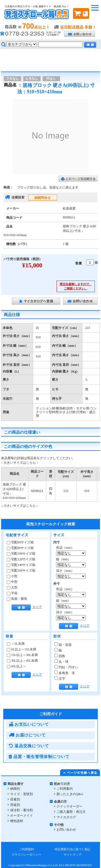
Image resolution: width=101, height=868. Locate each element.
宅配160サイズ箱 (21, 571)
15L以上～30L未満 (22, 655)
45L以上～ (16, 666)
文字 (60, 679)
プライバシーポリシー (26, 855)
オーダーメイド (22, 816)
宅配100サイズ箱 (21, 554)
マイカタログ (66, 817)
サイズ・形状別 (22, 794)
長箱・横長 (17, 599)
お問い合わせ (66, 830)
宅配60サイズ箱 (20, 542)
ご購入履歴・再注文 (71, 812)
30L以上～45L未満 (22, 661)
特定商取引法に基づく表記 (72, 849)
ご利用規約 (27, 849)
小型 (12, 576)
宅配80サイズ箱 (20, 548)
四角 (60, 656)
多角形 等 (65, 673)
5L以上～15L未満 (21, 649)
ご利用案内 (65, 789)
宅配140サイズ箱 (21, 565)
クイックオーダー (69, 806)
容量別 (15, 799)
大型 (12, 587)
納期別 (15, 789)
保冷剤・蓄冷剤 (22, 810)
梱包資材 (17, 821)
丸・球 (61, 662)
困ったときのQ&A (70, 794)
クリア (37, 607)
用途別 (15, 805)
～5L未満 (15, 644)
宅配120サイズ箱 (21, 559)
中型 (12, 582)
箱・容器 (63, 645)
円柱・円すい (66, 667)
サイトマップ (72, 855)
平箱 (12, 593)
